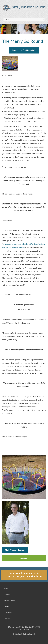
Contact (7, 619)
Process (7, 595)
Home (6, 589)
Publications (8, 613)
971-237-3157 (24, 630)
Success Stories (9, 601)
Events (6, 607)
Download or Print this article (24, 50)
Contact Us (24, 558)
